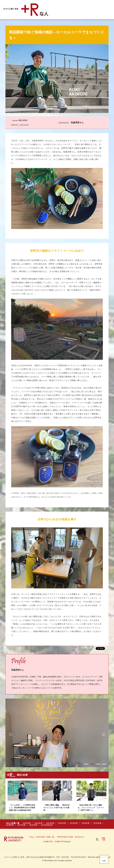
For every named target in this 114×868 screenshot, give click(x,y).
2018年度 (10, 825)
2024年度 (38, 823)
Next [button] (103, 734)
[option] (57, 733)
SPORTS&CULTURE (65, 837)
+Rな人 (32, 837)
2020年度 (85, 823)
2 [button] (92, 764)
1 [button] (86, 764)
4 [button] (104, 764)
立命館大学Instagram (63, 842)
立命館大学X (48, 842)
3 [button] (98, 764)
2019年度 (97, 823)
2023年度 (50, 823)
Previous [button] (11, 734)
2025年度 (27, 823)
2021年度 (74, 823)
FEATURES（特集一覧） (46, 837)
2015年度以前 (47, 825)
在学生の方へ (80, 837)
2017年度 (21, 825)
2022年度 (62, 823)
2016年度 (33, 825)
